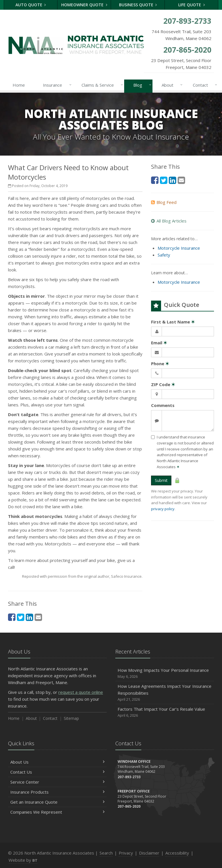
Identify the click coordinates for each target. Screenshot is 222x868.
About (171, 85)
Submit (161, 480)
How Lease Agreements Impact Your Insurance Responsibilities (165, 693)
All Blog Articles (169, 221)
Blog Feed (164, 202)
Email (159, 343)
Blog (141, 85)
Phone (160, 364)
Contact (204, 85)
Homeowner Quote (84, 5)
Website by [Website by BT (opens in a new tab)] (23, 860)
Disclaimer (149, 853)
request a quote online (81, 692)
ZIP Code (163, 384)
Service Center (57, 782)
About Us (57, 762)
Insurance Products (57, 792)
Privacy (126, 853)
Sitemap (71, 718)
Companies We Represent (57, 812)
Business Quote (138, 5)
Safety (164, 255)
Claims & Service (101, 85)
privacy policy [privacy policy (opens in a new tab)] (163, 509)
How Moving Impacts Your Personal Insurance (165, 673)
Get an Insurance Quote (57, 802)
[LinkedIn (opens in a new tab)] (29, 617)
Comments (163, 405)
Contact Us (57, 772)
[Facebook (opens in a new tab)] (12, 617)
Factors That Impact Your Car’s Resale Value (165, 712)
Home (19, 85)
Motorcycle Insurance (179, 248)
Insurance (56, 85)
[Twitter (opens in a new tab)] (21, 617)
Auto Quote (31, 5)
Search (106, 853)
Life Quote (192, 5)
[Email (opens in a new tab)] (38, 617)
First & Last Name (173, 322)
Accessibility (177, 853)
